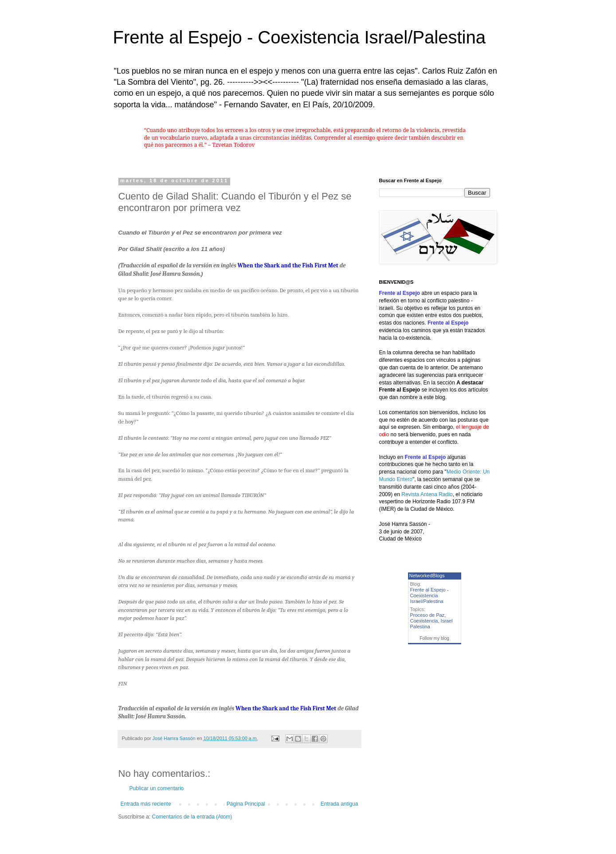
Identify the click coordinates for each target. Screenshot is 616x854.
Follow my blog (434, 638)
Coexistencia (424, 621)
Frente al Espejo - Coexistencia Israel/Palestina (299, 37)
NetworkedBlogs (427, 576)
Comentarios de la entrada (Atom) (192, 817)
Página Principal (246, 804)
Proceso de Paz (428, 615)
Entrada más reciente (146, 804)
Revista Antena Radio (427, 494)
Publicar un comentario (157, 788)
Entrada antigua (339, 804)
